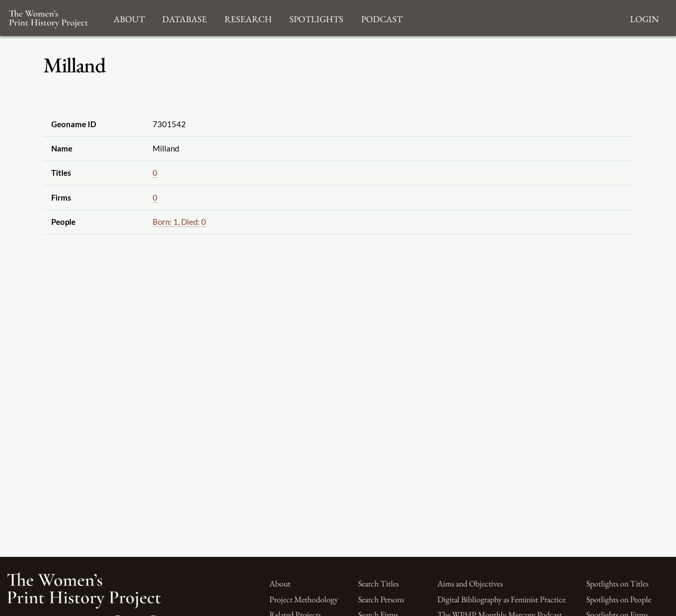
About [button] (129, 18)
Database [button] (185, 18)
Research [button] (248, 18)
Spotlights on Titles (617, 584)
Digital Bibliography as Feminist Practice (501, 599)
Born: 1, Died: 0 (179, 222)
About (280, 584)
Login (644, 18)
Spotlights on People (619, 599)
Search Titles (378, 584)
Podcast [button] (382, 18)
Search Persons (381, 599)
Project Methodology (304, 599)
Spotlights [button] (316, 18)
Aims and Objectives (470, 584)
